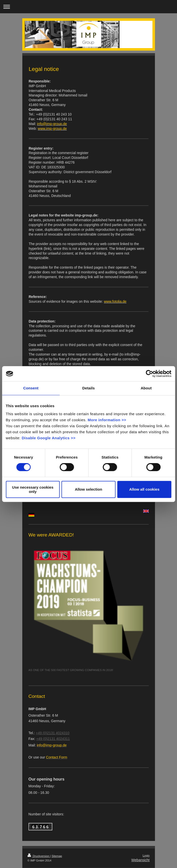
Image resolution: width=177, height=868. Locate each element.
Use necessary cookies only (33, 489)
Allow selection (88, 489)
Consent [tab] (31, 388)
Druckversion (39, 856)
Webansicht (141, 860)
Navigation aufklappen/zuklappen (88, 7)
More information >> (107, 420)
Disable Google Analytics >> (49, 438)
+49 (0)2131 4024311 (53, 739)
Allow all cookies (144, 489)
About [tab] (146, 388)
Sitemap (57, 856)
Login (146, 855)
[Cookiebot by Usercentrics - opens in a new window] (149, 374)
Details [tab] (89, 388)
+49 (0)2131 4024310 (53, 733)
